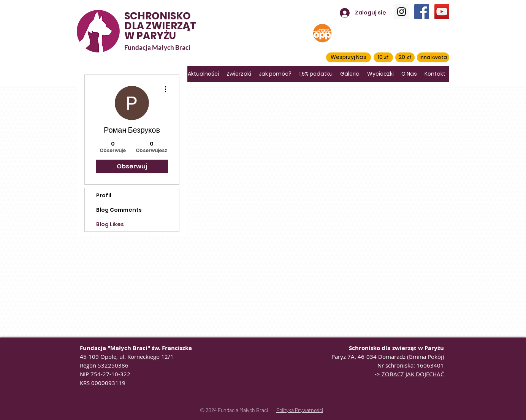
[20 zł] (405, 57)
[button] (349, 57)
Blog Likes (110, 224)
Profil (104, 195)
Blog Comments (119, 210)
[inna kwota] (433, 57)
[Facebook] (422, 12)
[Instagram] (402, 12)
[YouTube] (442, 12)
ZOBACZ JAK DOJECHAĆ (412, 374)
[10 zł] (383, 57)
